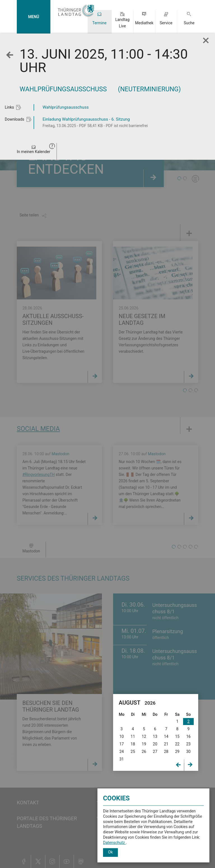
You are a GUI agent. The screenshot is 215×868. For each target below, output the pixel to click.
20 (155, 744)
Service (166, 23)
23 (188, 744)
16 (188, 736)
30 (188, 752)
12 (144, 736)
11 (133, 736)
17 (121, 744)
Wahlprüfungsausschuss (66, 107)
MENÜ (33, 17)
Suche (189, 23)
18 (133, 744)
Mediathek (144, 23)
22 (177, 744)
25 (133, 752)
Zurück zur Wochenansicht (11, 59)
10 (121, 736)
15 (177, 736)
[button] (52, 147)
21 (166, 744)
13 (155, 736)
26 (144, 752)
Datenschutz (114, 843)
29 (177, 752)
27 (155, 752)
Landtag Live (122, 23)
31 (121, 759)
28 (166, 752)
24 (121, 752)
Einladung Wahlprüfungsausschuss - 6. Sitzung (86, 119)
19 (144, 744)
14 (166, 736)
